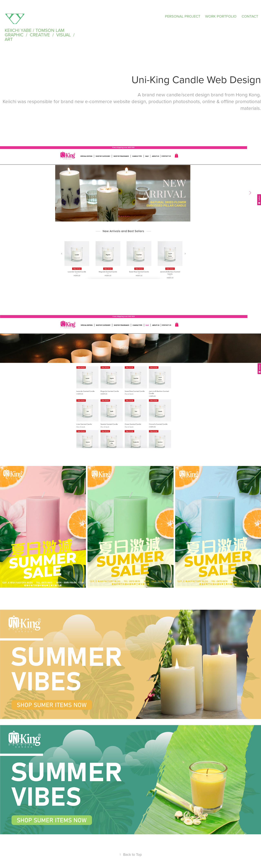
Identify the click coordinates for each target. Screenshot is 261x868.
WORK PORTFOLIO (221, 16)
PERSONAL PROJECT (183, 16)
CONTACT (250, 16)
